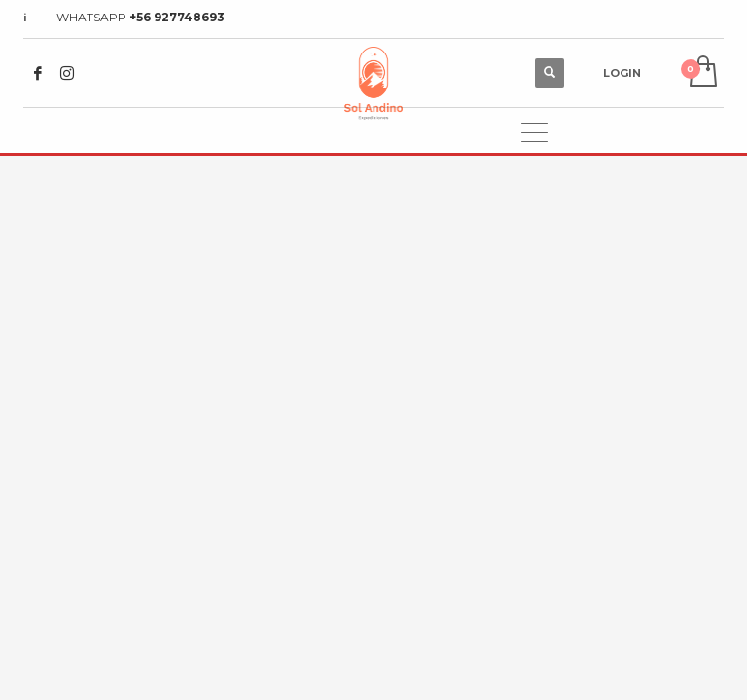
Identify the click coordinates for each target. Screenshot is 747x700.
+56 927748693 (177, 17)
